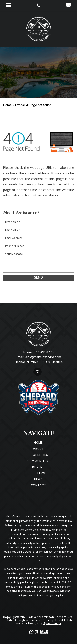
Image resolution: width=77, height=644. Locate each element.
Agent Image (52, 623)
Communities (38, 461)
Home (38, 443)
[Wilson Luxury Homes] (39, 29)
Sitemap (49, 620)
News (39, 479)
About (39, 449)
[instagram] (38, 372)
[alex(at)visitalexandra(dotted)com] (69, 6)
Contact (39, 485)
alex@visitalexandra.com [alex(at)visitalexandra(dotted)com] (43, 357)
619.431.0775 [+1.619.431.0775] (44, 352)
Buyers (38, 467)
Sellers (38, 473)
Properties (39, 455)
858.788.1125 (64, 582)
